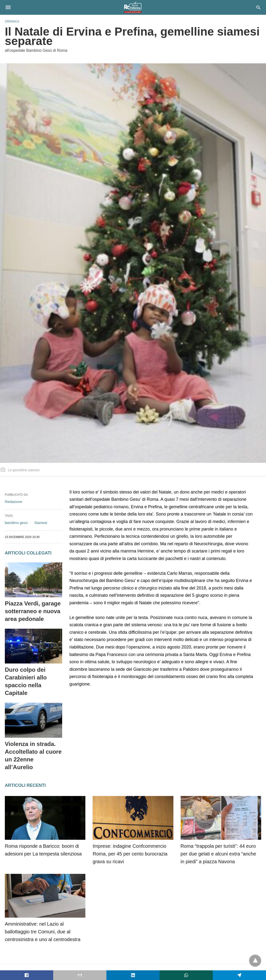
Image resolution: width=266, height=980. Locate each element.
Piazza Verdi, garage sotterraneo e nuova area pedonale (33, 611)
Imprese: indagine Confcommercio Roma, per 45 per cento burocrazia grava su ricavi (130, 854)
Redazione (14, 502)
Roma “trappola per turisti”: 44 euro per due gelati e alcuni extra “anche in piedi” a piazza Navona (218, 854)
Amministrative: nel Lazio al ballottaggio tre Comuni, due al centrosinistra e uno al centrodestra (43, 932)
